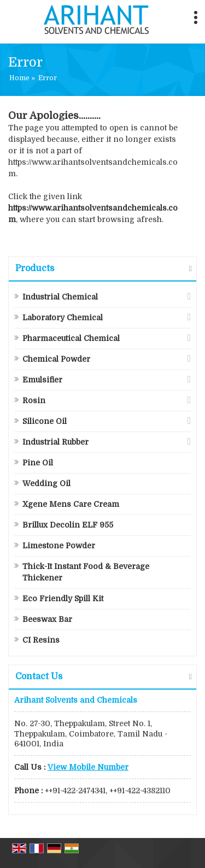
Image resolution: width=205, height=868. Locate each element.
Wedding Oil (46, 483)
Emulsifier (42, 380)
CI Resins (41, 640)
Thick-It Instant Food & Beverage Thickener (86, 572)
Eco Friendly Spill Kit (63, 598)
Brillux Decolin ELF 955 (68, 525)
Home (19, 78)
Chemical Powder (56, 359)
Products (35, 268)
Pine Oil (38, 463)
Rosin (34, 400)
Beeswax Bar (47, 619)
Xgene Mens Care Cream (71, 504)
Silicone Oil (45, 421)
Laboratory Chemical (63, 318)
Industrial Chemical (60, 297)
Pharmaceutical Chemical (71, 338)
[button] (88, 767)
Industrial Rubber (55, 442)
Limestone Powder (59, 546)
